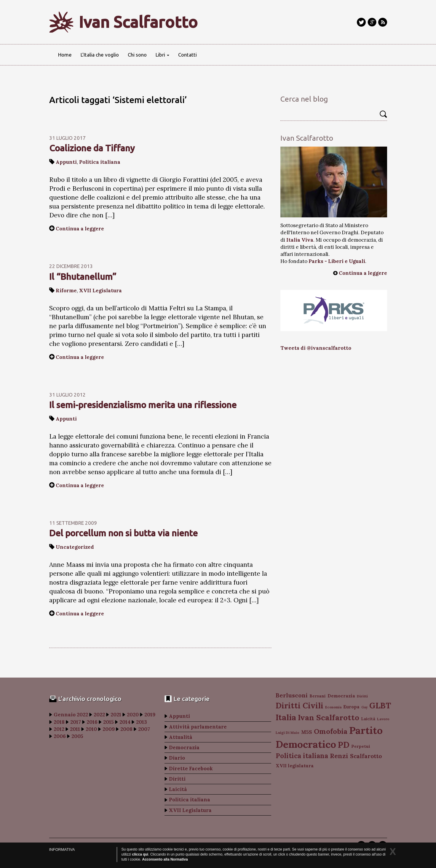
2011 (75, 729)
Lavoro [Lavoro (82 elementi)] (383, 719)
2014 (125, 722)
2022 (99, 715)
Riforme (66, 291)
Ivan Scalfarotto (138, 22)
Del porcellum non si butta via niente (123, 533)
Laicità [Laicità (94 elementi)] (368, 719)
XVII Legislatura (100, 291)
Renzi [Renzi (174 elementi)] (339, 756)
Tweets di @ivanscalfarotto (316, 348)
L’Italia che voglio (100, 55)
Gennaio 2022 (71, 715)
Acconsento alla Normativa (165, 859)
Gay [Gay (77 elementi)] (364, 707)
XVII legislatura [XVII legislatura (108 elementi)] (295, 766)
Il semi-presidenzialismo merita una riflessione (143, 405)
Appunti (66, 162)
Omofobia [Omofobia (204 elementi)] (331, 731)
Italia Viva (300, 240)
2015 (108, 722)
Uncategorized (75, 547)
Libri (162, 55)
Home (65, 55)
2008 (126, 729)
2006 (60, 736)
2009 (109, 729)
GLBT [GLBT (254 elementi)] (380, 705)
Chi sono (137, 55)
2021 (116, 715)
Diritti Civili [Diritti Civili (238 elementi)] (300, 706)
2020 (133, 715)
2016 (92, 722)
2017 (76, 722)
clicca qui (140, 854)
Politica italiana (100, 162)
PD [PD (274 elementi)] (344, 745)
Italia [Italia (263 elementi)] (286, 717)
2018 (59, 722)
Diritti (177, 779)
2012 (59, 729)
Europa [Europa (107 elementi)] (351, 707)
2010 (91, 729)
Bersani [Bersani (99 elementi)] (318, 696)
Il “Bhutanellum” (83, 277)
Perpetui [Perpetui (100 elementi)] (361, 746)
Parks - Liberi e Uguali (337, 261)
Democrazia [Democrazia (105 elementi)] (341, 696)
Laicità (178, 789)
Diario (177, 758)
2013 (142, 722)
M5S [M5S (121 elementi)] (307, 732)
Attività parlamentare (198, 727)
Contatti (187, 55)
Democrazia (184, 747)
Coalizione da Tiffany (92, 148)
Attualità (181, 737)
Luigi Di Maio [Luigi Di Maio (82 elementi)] (288, 733)
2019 (150, 715)
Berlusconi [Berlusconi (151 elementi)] (292, 695)
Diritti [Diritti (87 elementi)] (362, 696)
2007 (144, 729)
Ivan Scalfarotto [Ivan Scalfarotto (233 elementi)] (329, 717)
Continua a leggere (80, 229)
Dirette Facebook (191, 768)
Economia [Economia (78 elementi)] (333, 707)
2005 (77, 736)
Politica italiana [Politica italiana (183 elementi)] (302, 756)
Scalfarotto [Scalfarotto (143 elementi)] (366, 756)
